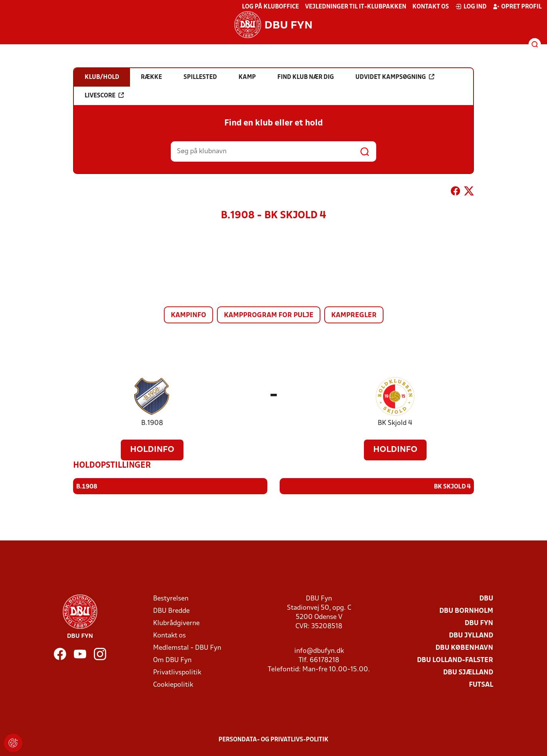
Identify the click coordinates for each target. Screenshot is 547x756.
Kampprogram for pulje (269, 315)
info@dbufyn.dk (319, 651)
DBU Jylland (471, 635)
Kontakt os (431, 7)
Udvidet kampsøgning (395, 77)
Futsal (481, 685)
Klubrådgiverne (176, 623)
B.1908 (152, 423)
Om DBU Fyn (172, 660)
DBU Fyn (479, 623)
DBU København (464, 648)
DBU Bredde (171, 611)
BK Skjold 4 (395, 423)
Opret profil (517, 7)
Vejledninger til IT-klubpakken (356, 7)
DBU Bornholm (466, 611)
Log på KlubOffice (270, 7)
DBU (486, 598)
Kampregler (354, 315)
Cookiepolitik (173, 685)
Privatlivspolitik (177, 672)
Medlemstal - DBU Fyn (187, 648)
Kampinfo (188, 315)
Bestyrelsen (171, 598)
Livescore (104, 95)
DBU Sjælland (468, 672)
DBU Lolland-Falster (455, 660)
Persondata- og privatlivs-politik (273, 739)
